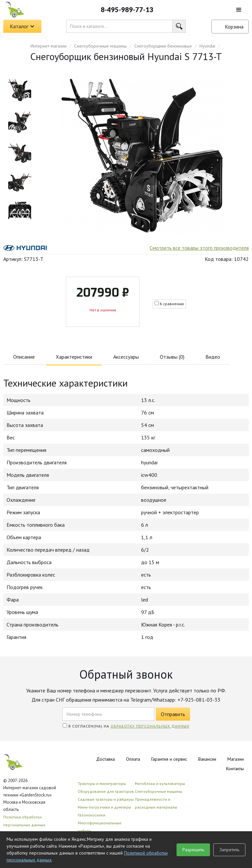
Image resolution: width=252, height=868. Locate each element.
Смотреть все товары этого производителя (199, 248)
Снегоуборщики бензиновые (163, 46)
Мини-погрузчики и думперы (104, 807)
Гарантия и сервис (169, 759)
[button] (239, 10)
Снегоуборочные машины (100, 46)
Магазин (236, 759)
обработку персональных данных (150, 726)
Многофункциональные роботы (100, 827)
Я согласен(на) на (126, 726)
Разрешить (193, 850)
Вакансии (207, 759)
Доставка (105, 759)
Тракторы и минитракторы (102, 783)
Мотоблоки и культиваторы (160, 783)
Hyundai (207, 46)
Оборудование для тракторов (106, 791)
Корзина (234, 27)
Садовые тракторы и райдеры (106, 799)
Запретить (229, 850)
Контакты (235, 769)
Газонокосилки (92, 815)
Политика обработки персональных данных (24, 821)
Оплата (133, 759)
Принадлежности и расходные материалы (156, 803)
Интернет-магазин (49, 46)
